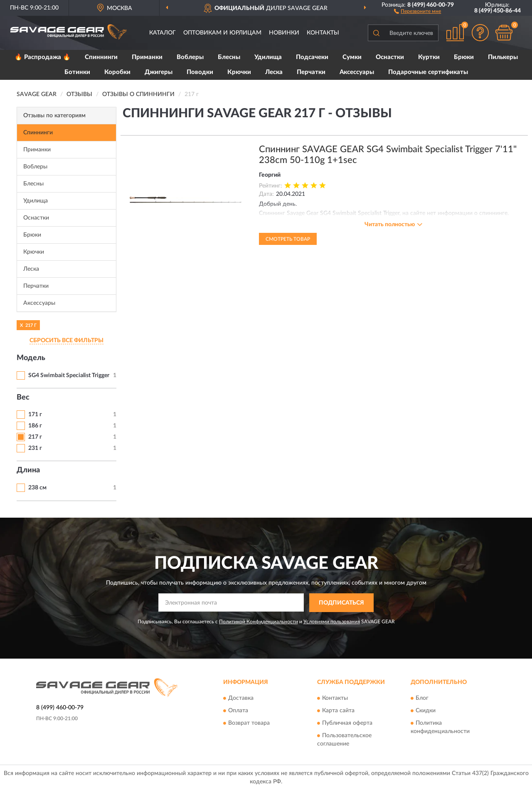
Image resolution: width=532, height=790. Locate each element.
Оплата (238, 711)
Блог (422, 699)
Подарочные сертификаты (428, 72)
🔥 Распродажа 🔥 (43, 57)
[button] (417, 11)
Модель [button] (31, 358)
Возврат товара (249, 723)
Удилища (268, 57)
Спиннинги (101, 57)
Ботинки (77, 72)
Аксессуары (357, 72)
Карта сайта (338, 711)
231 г (35, 448)
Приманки (147, 57)
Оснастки (390, 57)
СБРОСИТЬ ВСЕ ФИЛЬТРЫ (66, 341)
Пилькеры (503, 57)
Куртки (429, 57)
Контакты (323, 33)
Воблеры (190, 57)
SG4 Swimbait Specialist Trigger (69, 375)
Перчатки (311, 72)
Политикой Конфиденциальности (259, 622)
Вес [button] (23, 397)
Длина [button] (28, 470)
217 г (35, 437)
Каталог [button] (163, 33)
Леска (274, 72)
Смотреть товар (288, 239)
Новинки (284, 33)
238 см (37, 488)
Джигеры (159, 72)
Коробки (117, 72)
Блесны (229, 57)
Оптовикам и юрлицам (222, 33)
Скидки (426, 711)
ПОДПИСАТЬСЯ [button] (341, 603)
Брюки (464, 57)
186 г (35, 426)
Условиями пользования (332, 622)
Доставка (241, 699)
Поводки (200, 72)
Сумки (352, 57)
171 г (35, 415)
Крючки (239, 72)
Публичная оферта (347, 723)
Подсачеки (312, 57)
